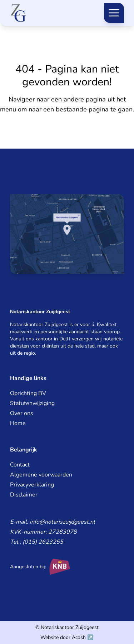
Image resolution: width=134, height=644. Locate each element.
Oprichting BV (28, 393)
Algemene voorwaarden (41, 475)
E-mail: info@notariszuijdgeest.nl (53, 522)
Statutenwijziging (32, 403)
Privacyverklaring (32, 485)
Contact (20, 465)
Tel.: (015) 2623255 (37, 542)
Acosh (79, 637)
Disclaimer (24, 495)
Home (18, 423)
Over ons (22, 413)
